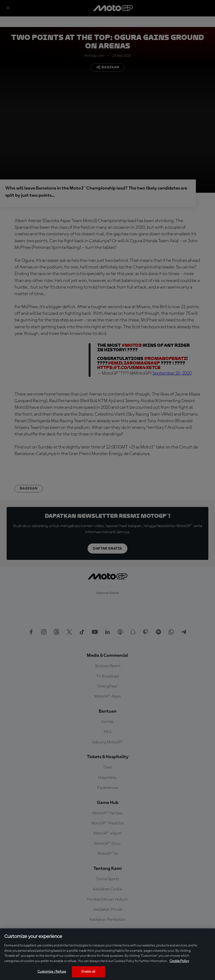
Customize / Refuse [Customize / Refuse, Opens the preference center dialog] (52, 972)
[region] (107, 954)
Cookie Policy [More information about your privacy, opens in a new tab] (179, 961)
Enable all (88, 972)
